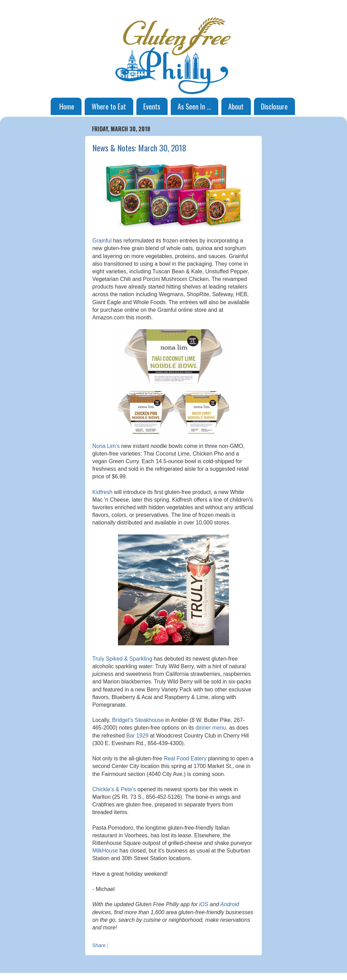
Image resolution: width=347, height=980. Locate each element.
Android (230, 904)
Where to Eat (109, 106)
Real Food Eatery (185, 758)
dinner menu (211, 728)
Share (99, 945)
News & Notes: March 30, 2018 (139, 148)
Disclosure (274, 106)
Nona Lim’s (106, 446)
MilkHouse (105, 851)
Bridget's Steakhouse (138, 720)
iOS (204, 904)
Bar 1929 (137, 736)
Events (152, 106)
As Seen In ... (194, 106)
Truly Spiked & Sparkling (122, 659)
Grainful (102, 241)
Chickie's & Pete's (114, 789)
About (236, 106)
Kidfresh (102, 492)
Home (67, 106)
